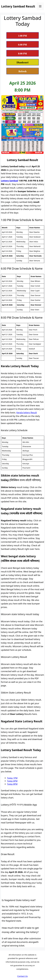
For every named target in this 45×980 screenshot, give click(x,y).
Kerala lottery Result (27, 413)
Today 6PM (12, 781)
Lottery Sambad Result (18, 6)
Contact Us (22, 976)
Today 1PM (12, 778)
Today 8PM (12, 784)
